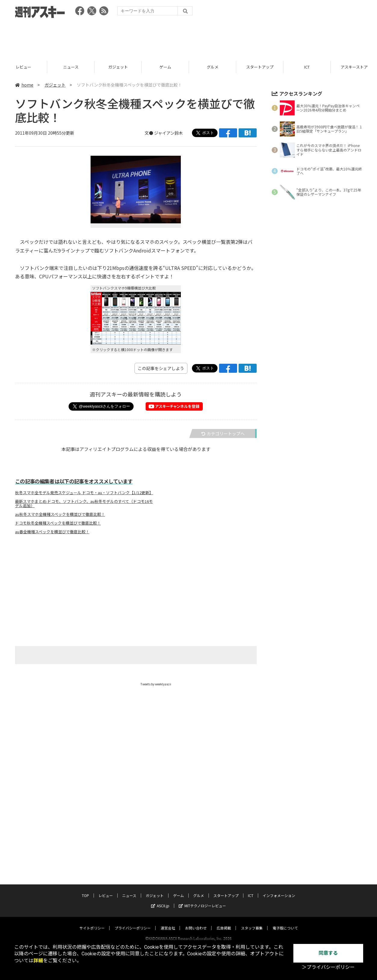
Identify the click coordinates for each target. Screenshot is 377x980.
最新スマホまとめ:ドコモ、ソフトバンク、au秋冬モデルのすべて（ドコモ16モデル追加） (84, 504)
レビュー (23, 67)
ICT (307, 67)
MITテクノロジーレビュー (202, 863)
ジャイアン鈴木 (168, 133)
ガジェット (118, 67)
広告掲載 (224, 885)
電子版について (285, 885)
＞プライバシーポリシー (328, 967)
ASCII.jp (160, 863)
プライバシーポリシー (133, 885)
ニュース (71, 67)
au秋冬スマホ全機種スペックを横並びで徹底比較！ (60, 514)
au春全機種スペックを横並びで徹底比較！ (52, 532)
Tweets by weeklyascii (156, 684)
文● (149, 133)
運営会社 (168, 885)
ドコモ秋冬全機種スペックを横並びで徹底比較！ (58, 523)
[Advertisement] (189, 38)
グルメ (213, 67)
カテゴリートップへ (223, 433)
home (24, 85)
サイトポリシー (92, 885)
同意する (328, 953)
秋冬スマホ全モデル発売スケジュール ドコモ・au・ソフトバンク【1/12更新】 (84, 493)
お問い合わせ (196, 885)
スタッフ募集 (252, 885)
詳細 (38, 961)
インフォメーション (279, 852)
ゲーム (165, 67)
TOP (85, 852)
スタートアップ (260, 67)
